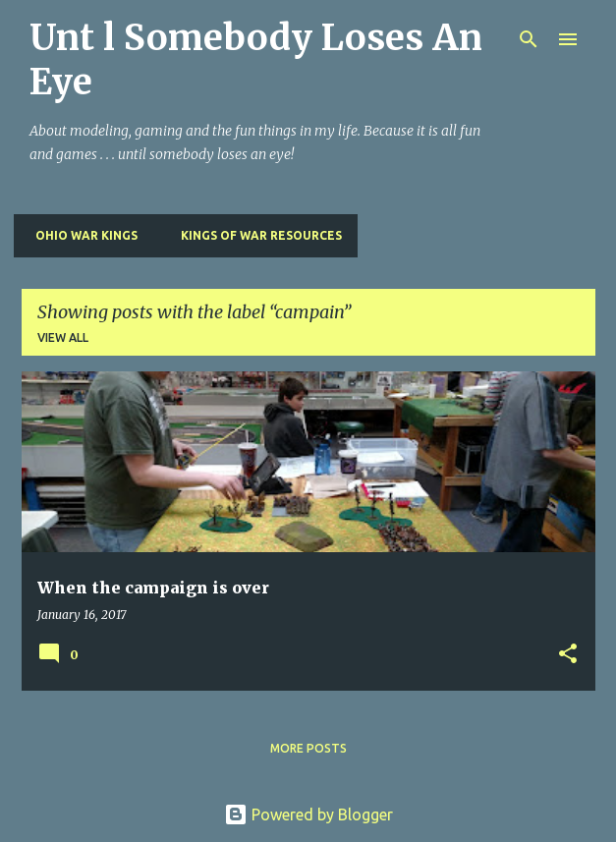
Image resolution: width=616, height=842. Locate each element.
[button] (568, 655)
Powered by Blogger (308, 814)
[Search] (529, 39)
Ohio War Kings (81, 235)
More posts (308, 748)
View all (63, 337)
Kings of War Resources (255, 235)
